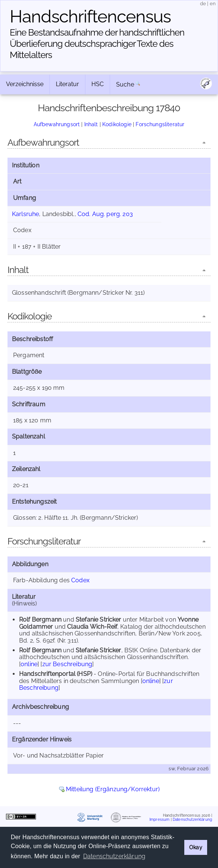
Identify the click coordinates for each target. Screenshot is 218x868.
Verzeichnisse (25, 84)
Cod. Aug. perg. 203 (105, 214)
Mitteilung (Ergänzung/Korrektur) (113, 789)
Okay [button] (196, 847)
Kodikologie (117, 124)
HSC (98, 84)
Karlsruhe (25, 214)
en (213, 4)
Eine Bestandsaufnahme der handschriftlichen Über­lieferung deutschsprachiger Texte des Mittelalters (97, 44)
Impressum (159, 820)
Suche (125, 84)
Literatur (67, 84)
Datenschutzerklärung (192, 820)
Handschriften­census (90, 16)
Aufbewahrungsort (57, 124)
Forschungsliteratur (160, 124)
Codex (80, 580)
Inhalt (91, 124)
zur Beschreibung (67, 664)
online (29, 664)
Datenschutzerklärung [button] (114, 856)
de (203, 4)
